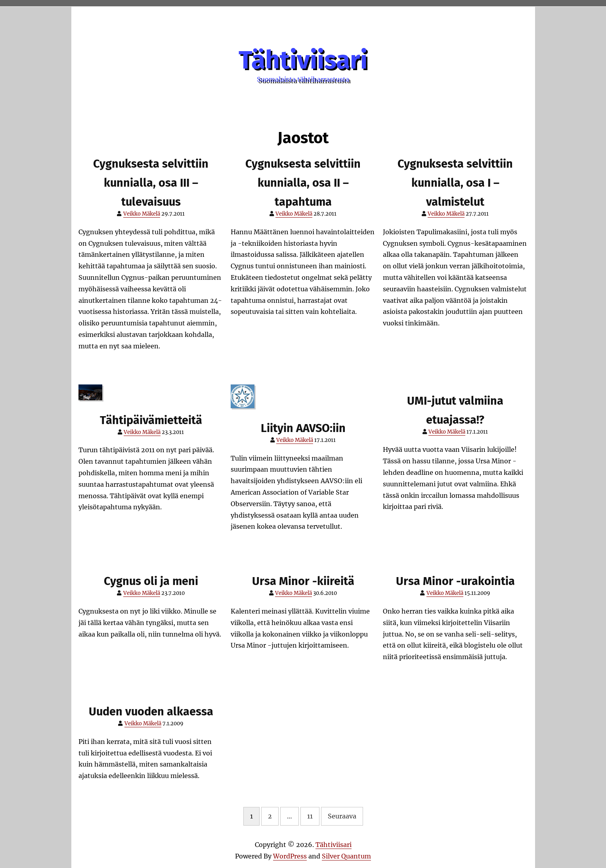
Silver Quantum (346, 856)
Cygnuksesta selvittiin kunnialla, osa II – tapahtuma (303, 183)
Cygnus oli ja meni (151, 581)
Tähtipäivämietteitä (151, 420)
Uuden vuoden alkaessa (151, 712)
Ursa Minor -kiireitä (303, 581)
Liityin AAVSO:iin (303, 428)
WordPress (290, 856)
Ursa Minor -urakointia (455, 581)
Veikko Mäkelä (142, 214)
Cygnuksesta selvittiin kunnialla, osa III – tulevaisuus (151, 183)
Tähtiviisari (303, 60)
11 (310, 816)
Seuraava (342, 816)
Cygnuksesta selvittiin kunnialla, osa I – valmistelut (455, 183)
